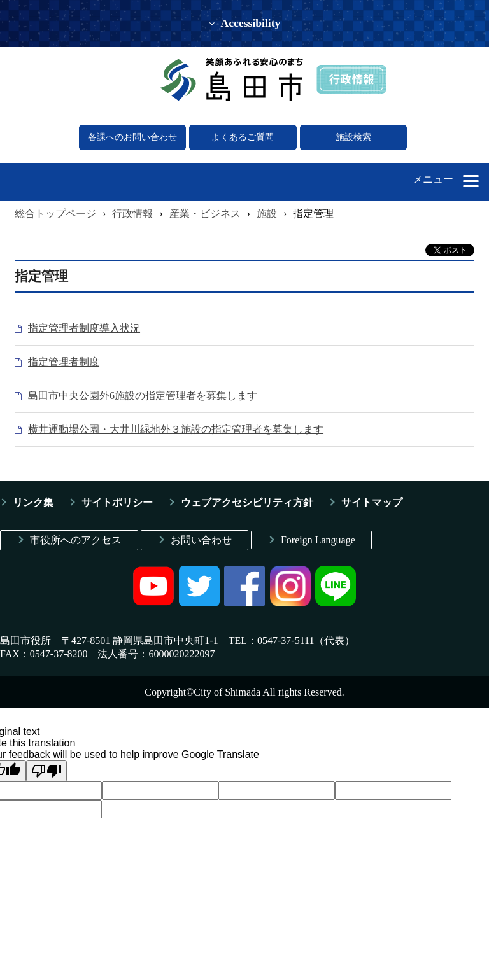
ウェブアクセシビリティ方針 (247, 502)
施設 (267, 213)
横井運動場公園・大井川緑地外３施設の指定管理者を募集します (176, 429)
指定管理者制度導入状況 (84, 328)
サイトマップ (372, 502)
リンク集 (33, 502)
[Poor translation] (46, 771)
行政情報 (132, 213)
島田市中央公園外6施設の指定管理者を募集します (143, 395)
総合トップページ (55, 213)
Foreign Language (318, 540)
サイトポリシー (117, 502)
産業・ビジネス (205, 213)
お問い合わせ (201, 540)
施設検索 (353, 137)
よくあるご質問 (243, 137)
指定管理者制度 (64, 362)
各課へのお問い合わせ (132, 137)
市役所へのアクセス (76, 540)
